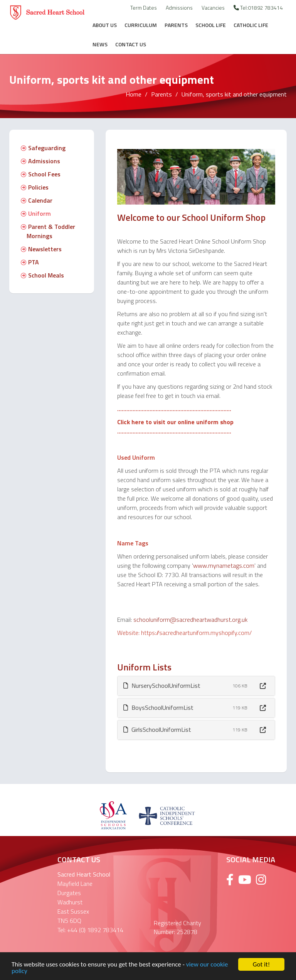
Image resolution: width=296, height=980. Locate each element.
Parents (176, 25)
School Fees (41, 174)
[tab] (196, 686)
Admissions (179, 8)
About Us (105, 25)
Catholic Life (251, 25)
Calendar (37, 200)
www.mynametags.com (224, 565)
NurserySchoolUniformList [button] (162, 685)
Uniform (36, 213)
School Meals (42, 275)
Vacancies (213, 8)
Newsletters (41, 249)
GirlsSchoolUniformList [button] (157, 729)
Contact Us (131, 44)
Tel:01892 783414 (258, 8)
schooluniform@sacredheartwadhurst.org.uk (190, 619)
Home (134, 94)
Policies (35, 187)
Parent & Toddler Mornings (48, 231)
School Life (211, 25)
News (100, 44)
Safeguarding (43, 148)
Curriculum (141, 25)
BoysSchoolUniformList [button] (158, 707)
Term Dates (144, 8)
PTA (30, 262)
